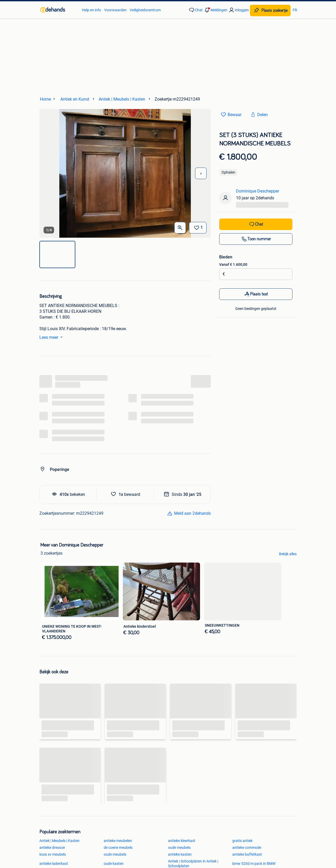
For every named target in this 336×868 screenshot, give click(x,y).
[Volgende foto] (201, 173)
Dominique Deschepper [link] (258, 191)
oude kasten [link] (114, 864)
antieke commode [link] (247, 848)
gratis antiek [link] (242, 841)
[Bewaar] (198, 228)
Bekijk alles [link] (288, 554)
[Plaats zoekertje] (270, 11)
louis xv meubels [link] (53, 854)
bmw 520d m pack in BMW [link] (254, 864)
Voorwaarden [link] (115, 10)
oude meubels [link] (179, 848)
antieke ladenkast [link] (54, 864)
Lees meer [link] (52, 337)
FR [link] (295, 10)
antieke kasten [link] (180, 854)
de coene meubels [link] (118, 848)
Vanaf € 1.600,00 (233, 264)
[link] (58, 10)
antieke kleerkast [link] (182, 841)
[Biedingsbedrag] (258, 274)
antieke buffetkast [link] (247, 854)
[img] (57, 254)
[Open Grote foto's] (180, 228)
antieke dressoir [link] (52, 848)
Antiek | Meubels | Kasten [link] (59, 841)
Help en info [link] (91, 10)
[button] (216, 10)
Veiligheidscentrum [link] (145, 10)
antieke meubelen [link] (118, 841)
